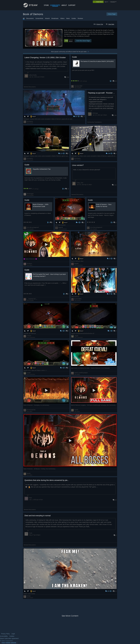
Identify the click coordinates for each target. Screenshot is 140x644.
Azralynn (29, 263)
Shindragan (30, 194)
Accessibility (4, 636)
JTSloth (29, 336)
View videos (30, 265)
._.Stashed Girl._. (32, 299)
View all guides (78, 88)
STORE (46, 5)
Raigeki (76, 263)
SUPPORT (72, 5)
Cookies (12, 636)
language (113, 2)
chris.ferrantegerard (33, 227)
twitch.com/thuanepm (81, 373)
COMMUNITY (55, 5)
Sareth (76, 410)
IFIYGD (29, 596)
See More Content (70, 616)
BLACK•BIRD (78, 299)
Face (30, 498)
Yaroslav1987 (78, 86)
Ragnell (61, 227)
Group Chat (100, 24)
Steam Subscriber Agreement (9, 638)
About (64, 5)
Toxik (31, 533)
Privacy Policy (6, 634)
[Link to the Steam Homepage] (32, 7)
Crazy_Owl (80, 183)
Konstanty (30, 121)
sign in (106, 2)
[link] (9, 643)
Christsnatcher (31, 410)
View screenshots (63, 229)
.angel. (76, 336)
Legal (13, 634)
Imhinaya (95, 113)
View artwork (30, 123)
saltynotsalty (33, 75)
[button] (111, 24)
